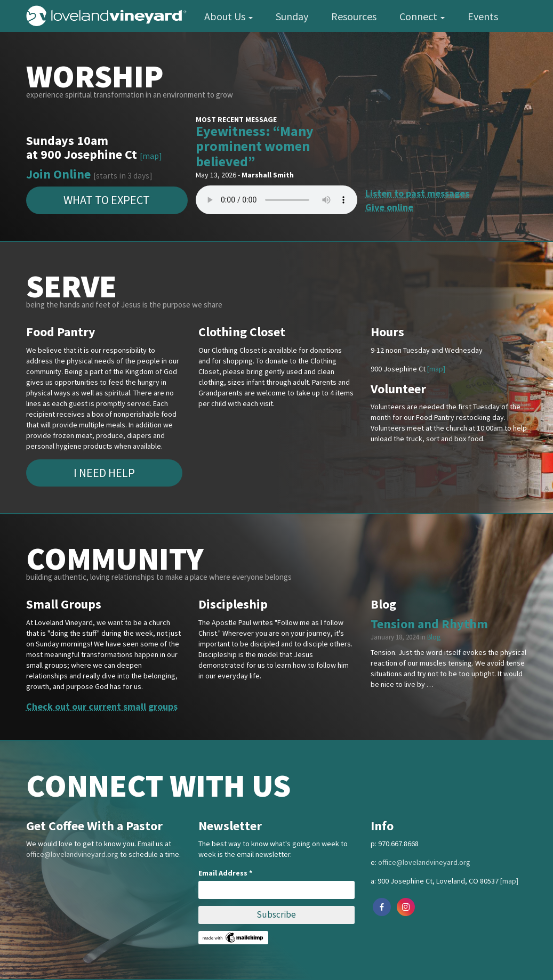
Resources (354, 16)
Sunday (292, 16)
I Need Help (104, 473)
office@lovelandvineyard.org (72, 854)
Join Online (58, 174)
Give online (389, 207)
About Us (229, 16)
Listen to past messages (417, 193)
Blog (434, 637)
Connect (422, 16)
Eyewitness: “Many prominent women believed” (255, 146)
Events (483, 16)
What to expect (107, 200)
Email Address (225, 873)
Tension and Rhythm (429, 624)
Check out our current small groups (102, 706)
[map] (151, 156)
